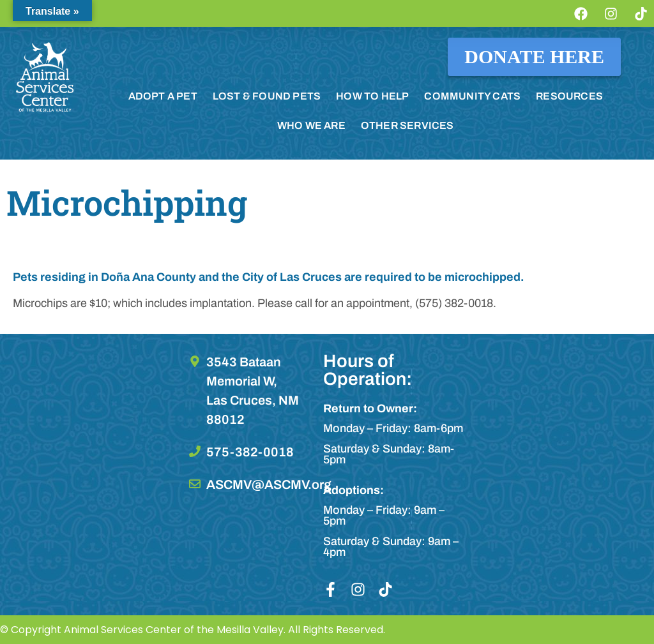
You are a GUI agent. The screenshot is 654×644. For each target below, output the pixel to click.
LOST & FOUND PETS (267, 96)
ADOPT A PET (163, 96)
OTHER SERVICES (407, 125)
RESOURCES (569, 96)
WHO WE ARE (311, 125)
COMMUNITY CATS (472, 96)
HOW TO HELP (372, 96)
